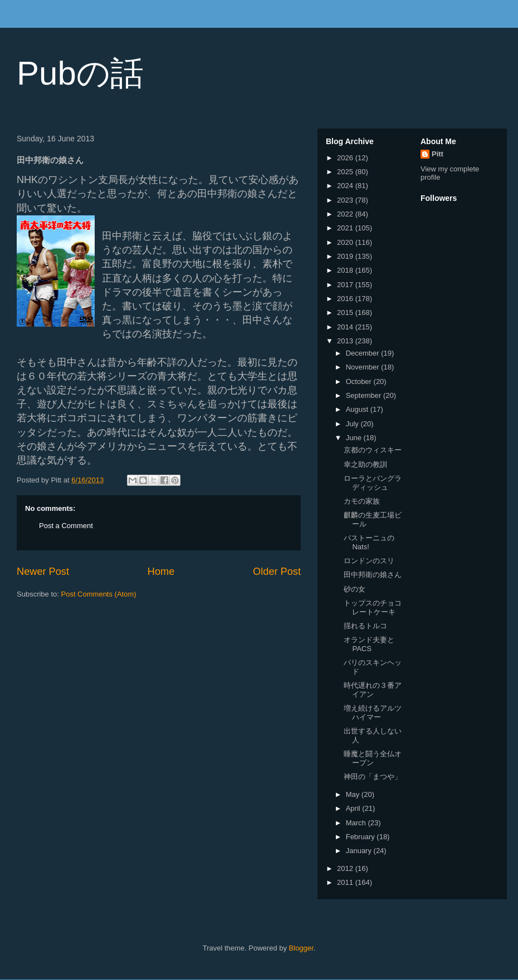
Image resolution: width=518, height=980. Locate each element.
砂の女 (355, 589)
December (364, 353)
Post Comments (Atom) (99, 594)
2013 (346, 341)
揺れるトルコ (365, 626)
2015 (346, 312)
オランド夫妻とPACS (369, 644)
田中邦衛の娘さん (373, 575)
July (353, 424)
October (360, 381)
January (360, 851)
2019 (346, 256)
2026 (346, 158)
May (354, 794)
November (364, 367)
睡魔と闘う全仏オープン (373, 758)
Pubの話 (80, 73)
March (357, 823)
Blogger (301, 948)
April (354, 808)
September (365, 395)
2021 (346, 228)
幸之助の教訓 (365, 464)
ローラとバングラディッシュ (373, 483)
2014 (346, 327)
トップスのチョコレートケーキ (373, 607)
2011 (346, 882)
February (361, 837)
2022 (346, 214)
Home (161, 572)
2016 (346, 299)
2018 (346, 270)
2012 (346, 868)
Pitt (438, 154)
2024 (346, 186)
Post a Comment (66, 526)
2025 (346, 172)
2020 (346, 242)
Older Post (277, 572)
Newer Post (43, 572)
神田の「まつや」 (373, 777)
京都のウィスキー (373, 450)
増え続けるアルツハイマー (373, 713)
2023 (346, 200)
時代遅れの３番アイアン (373, 690)
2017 (346, 285)
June (355, 438)
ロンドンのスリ (369, 561)
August (358, 409)
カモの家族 (362, 501)
